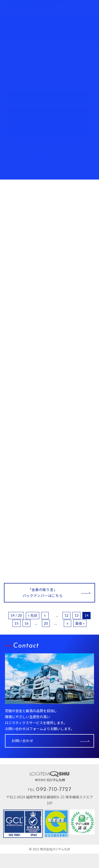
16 (27, 623)
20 (46, 623)
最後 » (80, 623)
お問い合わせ (22, 741)
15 (16, 623)
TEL (49, 790)
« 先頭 (33, 615)
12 (66, 615)
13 (76, 615)
